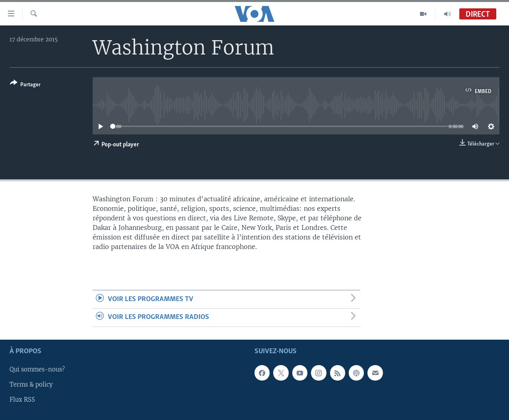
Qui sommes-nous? (37, 369)
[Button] (25, 85)
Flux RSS (22, 400)
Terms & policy (31, 385)
